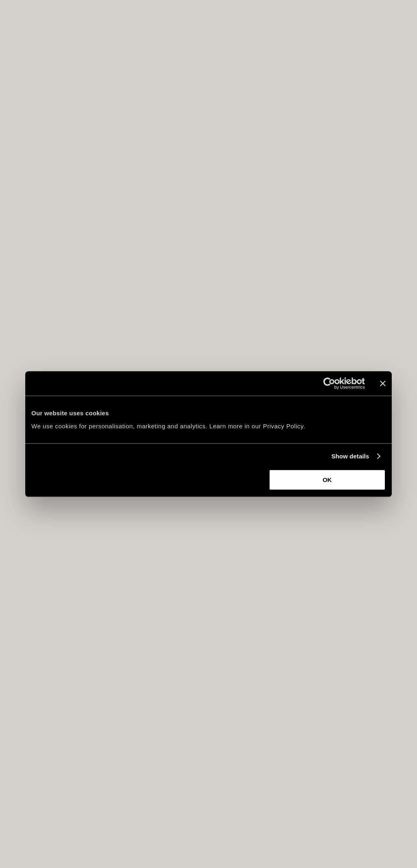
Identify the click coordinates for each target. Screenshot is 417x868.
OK (327, 479)
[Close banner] (383, 384)
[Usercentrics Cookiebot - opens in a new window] (329, 384)
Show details (350, 456)
